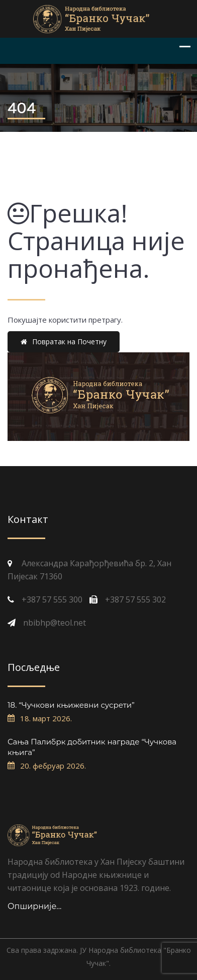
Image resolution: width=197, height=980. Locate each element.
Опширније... (35, 906)
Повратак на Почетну (64, 342)
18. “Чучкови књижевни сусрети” (71, 705)
